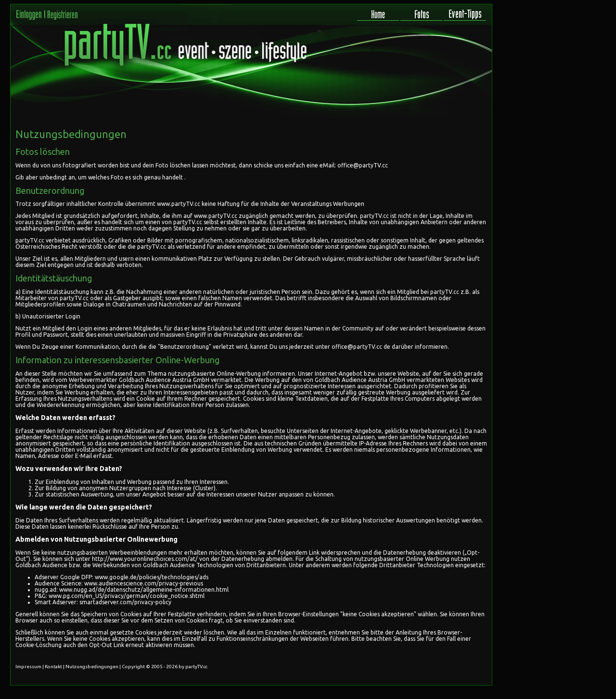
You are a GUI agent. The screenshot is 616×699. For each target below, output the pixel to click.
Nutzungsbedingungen (92, 667)
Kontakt (53, 667)
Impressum (28, 667)
